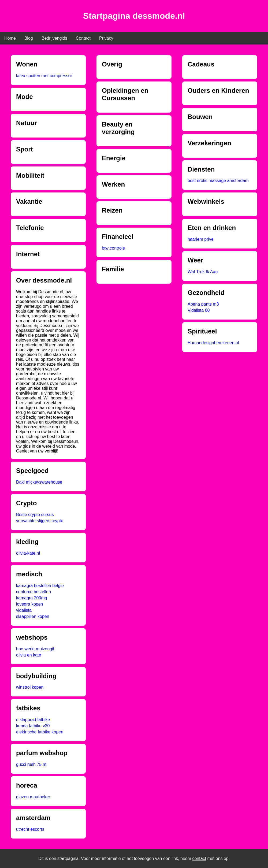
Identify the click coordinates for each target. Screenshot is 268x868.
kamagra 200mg (32, 598)
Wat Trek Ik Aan (203, 272)
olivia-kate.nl (28, 553)
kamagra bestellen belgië (40, 586)
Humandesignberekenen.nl (213, 343)
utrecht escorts (30, 829)
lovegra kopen (30, 604)
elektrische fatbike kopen (40, 732)
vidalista (24, 610)
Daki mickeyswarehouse (39, 482)
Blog (29, 38)
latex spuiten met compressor (44, 76)
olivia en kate (29, 655)
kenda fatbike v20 (33, 726)
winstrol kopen (30, 687)
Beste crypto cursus (35, 515)
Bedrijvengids (54, 38)
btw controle (113, 248)
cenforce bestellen (33, 592)
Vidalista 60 (199, 310)
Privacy (106, 38)
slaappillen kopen (33, 616)
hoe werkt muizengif (35, 649)
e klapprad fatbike (33, 720)
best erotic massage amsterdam (218, 181)
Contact (83, 38)
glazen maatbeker (33, 797)
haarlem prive (201, 239)
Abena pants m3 (203, 304)
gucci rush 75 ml (32, 764)
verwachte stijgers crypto (40, 521)
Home (10, 38)
